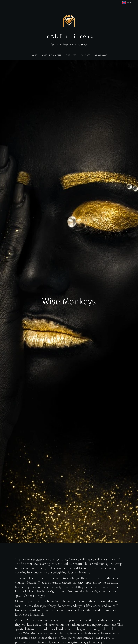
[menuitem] (33, 55)
